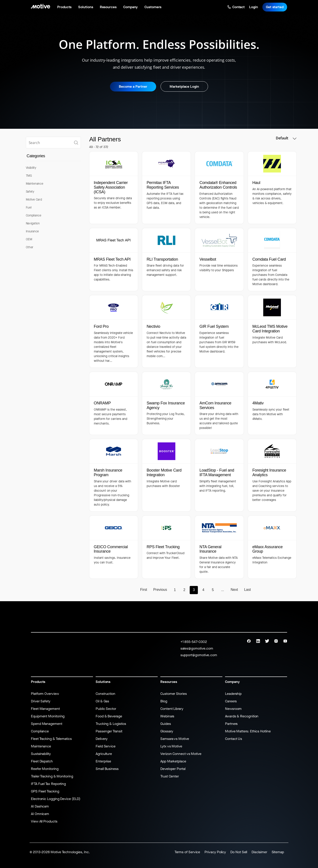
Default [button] (286, 138)
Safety (30, 192)
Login (254, 7)
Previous (160, 590)
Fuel (29, 208)
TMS (29, 176)
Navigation (33, 223)
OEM (29, 239)
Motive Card (34, 200)
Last (247, 590)
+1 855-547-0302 (194, 642)
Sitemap (278, 852)
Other (30, 247)
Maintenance (35, 184)
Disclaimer (259, 852)
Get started (275, 7)
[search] (53, 143)
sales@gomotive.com (197, 648)
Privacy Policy (215, 852)
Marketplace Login (184, 86)
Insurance (32, 231)
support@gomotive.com (199, 655)
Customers (153, 7)
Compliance (34, 215)
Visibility (31, 168)
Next (234, 590)
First (144, 590)
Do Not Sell (239, 852)
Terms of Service (187, 852)
